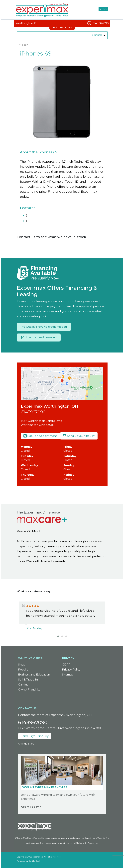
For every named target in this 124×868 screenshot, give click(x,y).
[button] (58, 636)
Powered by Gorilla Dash (29, 861)
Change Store (26, 744)
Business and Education (34, 675)
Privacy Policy (71, 670)
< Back (24, 45)
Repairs (23, 670)
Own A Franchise (29, 690)
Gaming (23, 685)
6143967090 (101, 23)
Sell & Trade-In (28, 680)
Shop (22, 665)
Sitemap (68, 675)
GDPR (66, 665)
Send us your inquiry (79, 436)
